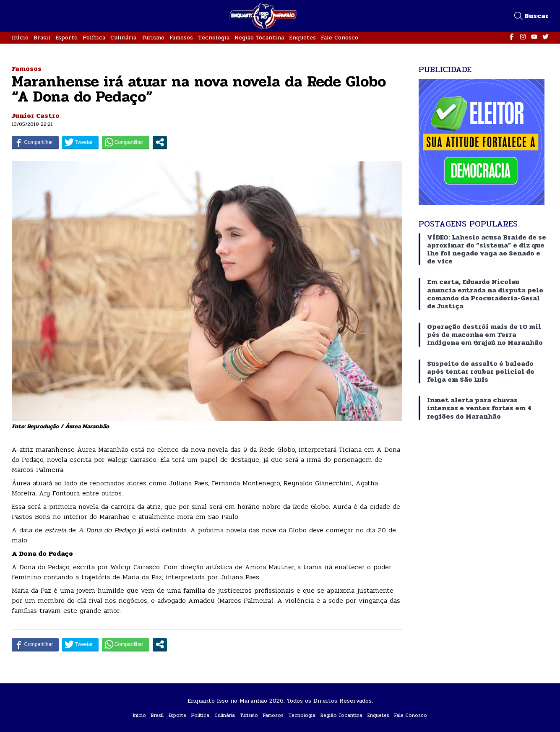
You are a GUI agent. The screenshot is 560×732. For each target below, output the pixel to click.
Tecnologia (214, 38)
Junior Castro (36, 116)
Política (94, 38)
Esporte (66, 38)
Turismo (153, 38)
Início (20, 38)
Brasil (42, 38)
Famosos (181, 38)
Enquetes (302, 38)
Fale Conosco (340, 38)
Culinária (123, 38)
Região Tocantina (259, 38)
